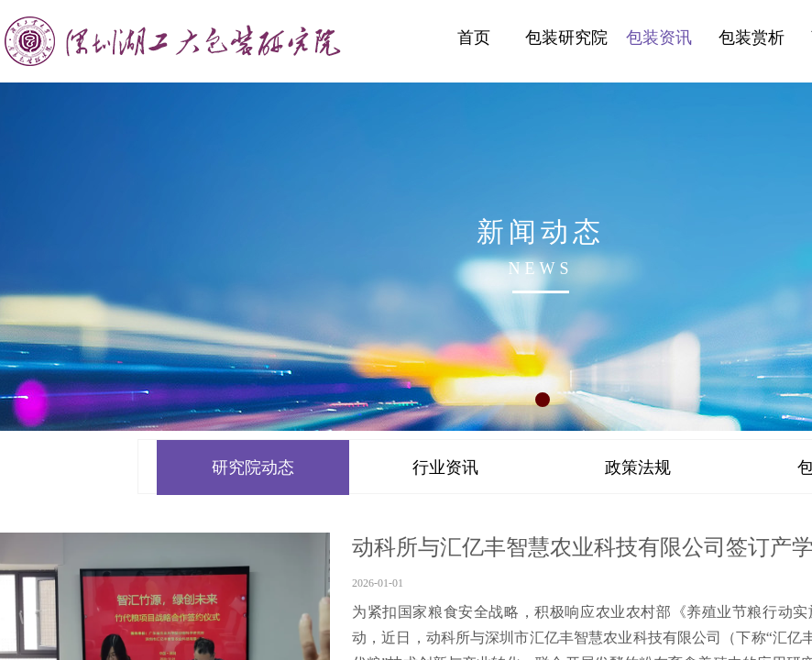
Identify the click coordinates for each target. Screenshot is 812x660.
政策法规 (638, 467)
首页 (474, 38)
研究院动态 (253, 467)
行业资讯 (445, 467)
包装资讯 (659, 38)
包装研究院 (566, 38)
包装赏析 (752, 38)
